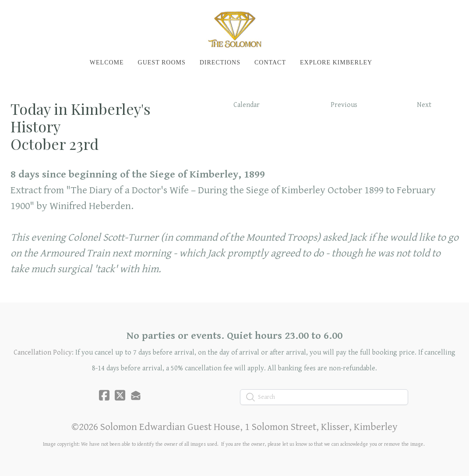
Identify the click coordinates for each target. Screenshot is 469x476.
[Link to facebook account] (104, 395)
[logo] (234, 29)
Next (424, 105)
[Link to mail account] (136, 395)
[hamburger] (28, 14)
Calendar (247, 105)
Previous (344, 105)
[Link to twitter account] (120, 395)
